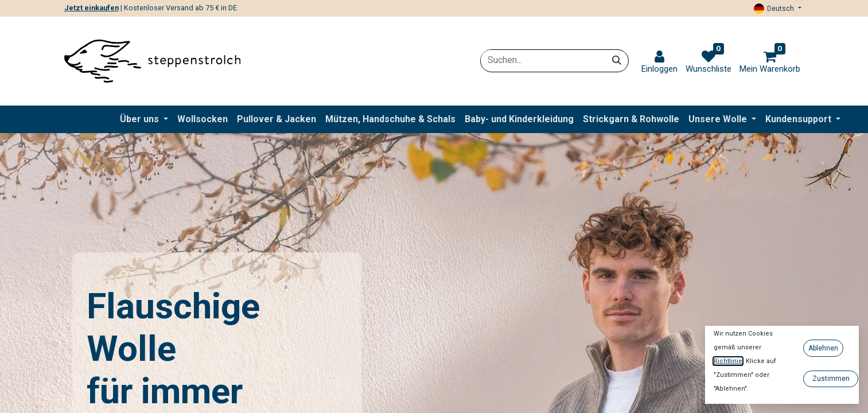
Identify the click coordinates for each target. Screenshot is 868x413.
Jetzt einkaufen (92, 8)
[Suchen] (617, 60)
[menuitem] (203, 119)
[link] (659, 62)
